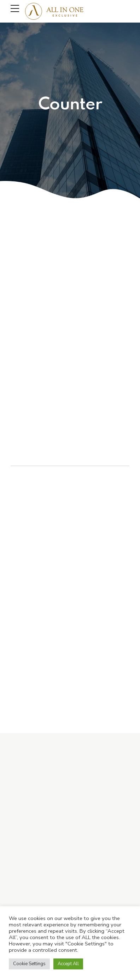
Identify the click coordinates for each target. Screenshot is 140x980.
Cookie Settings (29, 964)
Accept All (68, 964)
